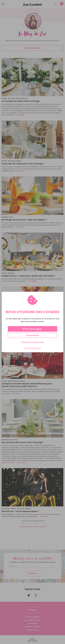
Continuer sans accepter (32, 348)
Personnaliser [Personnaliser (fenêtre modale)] (33, 335)
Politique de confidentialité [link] (33, 342)
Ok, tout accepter (32, 329)
